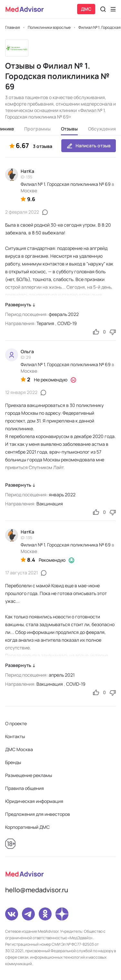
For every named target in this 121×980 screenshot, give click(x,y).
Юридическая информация (34, 801)
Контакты (15, 736)
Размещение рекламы (29, 775)
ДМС (86, 9)
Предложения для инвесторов (38, 814)
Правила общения (25, 788)
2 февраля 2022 (22, 212)
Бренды (13, 762)
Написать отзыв (89, 146)
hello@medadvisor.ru (37, 890)
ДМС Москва (19, 749)
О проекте (16, 723)
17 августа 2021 (21, 573)
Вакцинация (50, 504)
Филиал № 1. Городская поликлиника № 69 (66, 184)
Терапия (45, 323)
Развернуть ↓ (20, 304)
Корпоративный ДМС (27, 827)
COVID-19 (67, 323)
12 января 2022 (21, 392)
